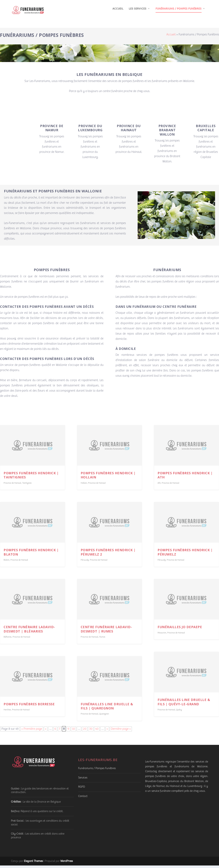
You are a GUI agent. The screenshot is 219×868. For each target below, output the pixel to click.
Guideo (15, 791)
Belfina (15, 814)
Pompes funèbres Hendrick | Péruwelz (185, 555)
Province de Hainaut (12, 486)
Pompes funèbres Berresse (29, 707)
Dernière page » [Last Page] (121, 731)
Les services (138, 11)
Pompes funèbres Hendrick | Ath (185, 478)
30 (91, 731)
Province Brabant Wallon (167, 133)
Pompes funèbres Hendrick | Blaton (31, 555)
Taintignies (27, 486)
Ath (159, 486)
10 (73, 731)
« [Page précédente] (46, 731)
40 (97, 731)
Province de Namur (52, 130)
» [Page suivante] (107, 731)
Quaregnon (104, 716)
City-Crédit (17, 836)
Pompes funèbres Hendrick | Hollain (108, 478)
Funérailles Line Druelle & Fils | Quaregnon (107, 709)
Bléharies (8, 639)
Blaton (6, 562)
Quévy (179, 712)
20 (85, 731)
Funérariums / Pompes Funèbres (179, 11)
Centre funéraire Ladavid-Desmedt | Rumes (106, 631)
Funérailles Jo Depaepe (180, 629)
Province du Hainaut (129, 130)
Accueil (118, 11)
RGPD (82, 789)
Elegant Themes (33, 863)
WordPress (67, 863)
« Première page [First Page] (32, 731)
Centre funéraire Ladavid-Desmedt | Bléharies (29, 631)
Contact (83, 799)
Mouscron (162, 635)
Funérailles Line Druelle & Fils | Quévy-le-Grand (184, 704)
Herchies (7, 712)
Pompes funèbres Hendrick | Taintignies (31, 478)
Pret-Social (17, 823)
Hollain (84, 486)
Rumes (102, 639)
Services (83, 780)
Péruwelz (85, 562)
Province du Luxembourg (90, 130)
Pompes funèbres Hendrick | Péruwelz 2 (108, 555)
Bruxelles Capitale (206, 130)
